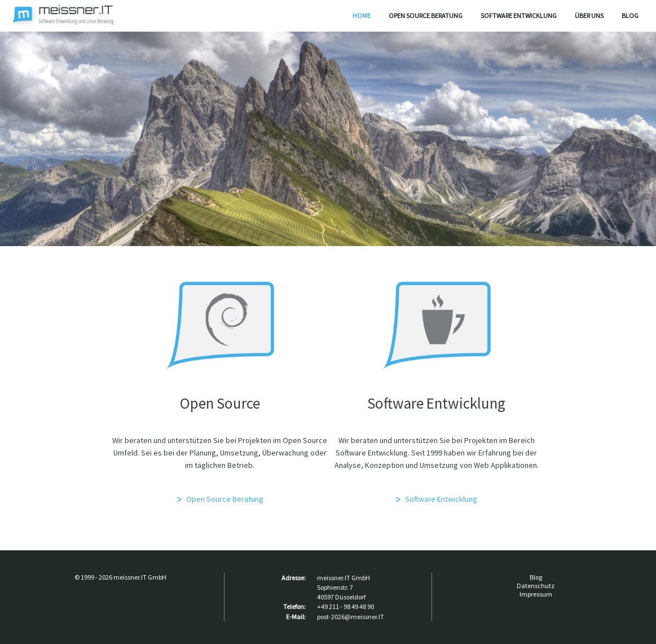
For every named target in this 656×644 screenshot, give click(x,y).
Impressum (536, 594)
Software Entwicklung (519, 16)
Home (362, 16)
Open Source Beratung (426, 16)
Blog (630, 16)
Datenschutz (536, 586)
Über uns (589, 16)
